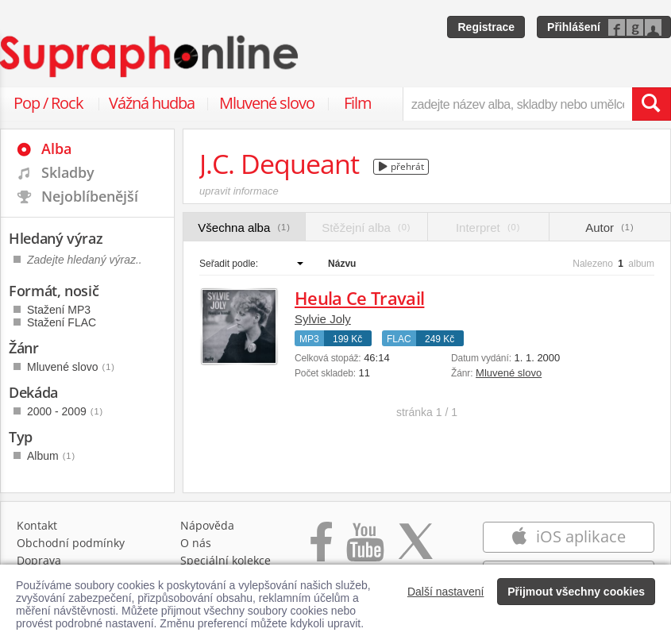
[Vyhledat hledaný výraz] (651, 104)
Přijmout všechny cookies (576, 592)
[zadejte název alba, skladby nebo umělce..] (517, 104)
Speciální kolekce (226, 560)
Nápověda (207, 525)
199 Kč (347, 339)
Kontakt (37, 525)
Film (358, 103)
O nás (196, 543)
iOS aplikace (568, 536)
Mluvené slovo (267, 103)
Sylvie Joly (323, 319)
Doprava (39, 560)
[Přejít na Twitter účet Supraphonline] (415, 550)
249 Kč (440, 339)
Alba (56, 148)
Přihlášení (574, 27)
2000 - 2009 (65, 411)
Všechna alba (244, 228)
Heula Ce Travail (359, 298)
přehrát (401, 166)
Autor (609, 228)
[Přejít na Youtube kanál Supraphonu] (364, 550)
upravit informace (239, 191)
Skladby (68, 172)
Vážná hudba (152, 103)
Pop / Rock (48, 103)
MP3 (309, 339)
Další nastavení (446, 592)
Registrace (486, 27)
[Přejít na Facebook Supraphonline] (321, 550)
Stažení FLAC (62, 322)
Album (51, 456)
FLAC (399, 339)
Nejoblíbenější (90, 196)
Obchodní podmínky (71, 543)
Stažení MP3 (59, 310)
